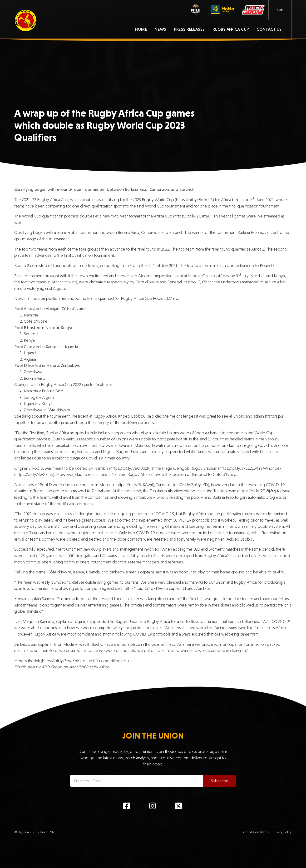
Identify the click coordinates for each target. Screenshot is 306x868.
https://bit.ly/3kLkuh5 (194, 200)
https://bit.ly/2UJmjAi (192, 216)
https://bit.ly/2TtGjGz (257, 491)
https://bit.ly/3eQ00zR (130, 468)
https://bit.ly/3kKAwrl (135, 485)
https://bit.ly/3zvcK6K (61, 661)
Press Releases (189, 29)
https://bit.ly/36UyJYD (189, 485)
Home (141, 29)
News (160, 29)
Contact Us (269, 29)
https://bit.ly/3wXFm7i (34, 474)
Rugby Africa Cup (231, 29)
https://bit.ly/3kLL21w (238, 468)
